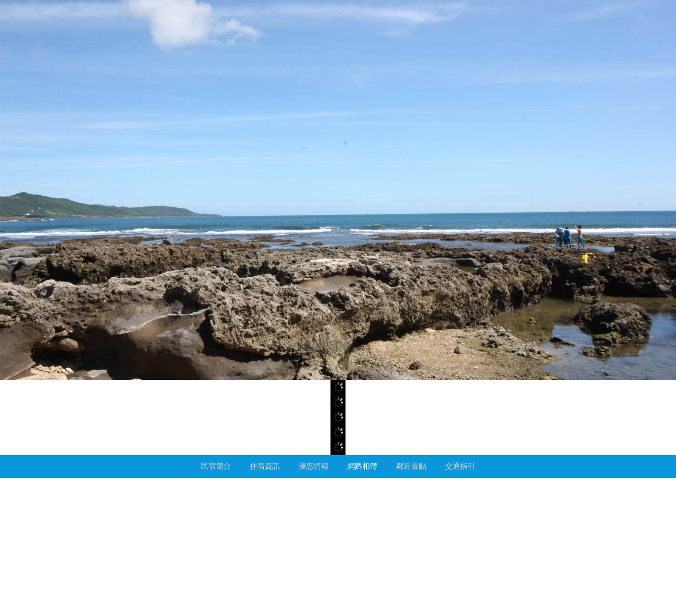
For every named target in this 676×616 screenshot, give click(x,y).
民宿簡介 (216, 466)
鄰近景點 (411, 466)
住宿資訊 (265, 466)
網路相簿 (362, 466)
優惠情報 (314, 466)
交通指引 (460, 466)
